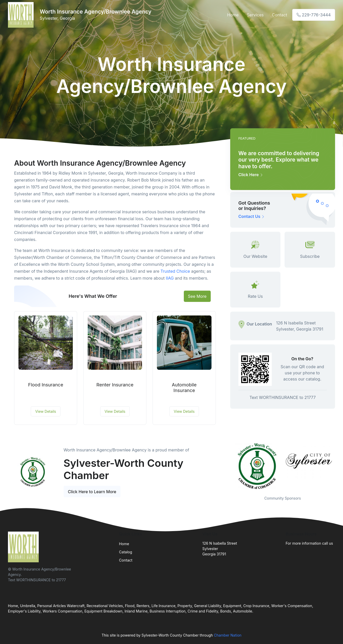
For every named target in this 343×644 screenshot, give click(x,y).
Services (255, 15)
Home (233, 15)
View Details (46, 411)
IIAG (170, 278)
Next (339, 466)
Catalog (125, 552)
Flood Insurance (46, 385)
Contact (279, 15)
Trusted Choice (175, 271)
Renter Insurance (115, 385)
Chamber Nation (228, 635)
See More (197, 296)
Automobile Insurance (184, 388)
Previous (226, 466)
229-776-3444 (314, 15)
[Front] (22, 15)
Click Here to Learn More (92, 492)
